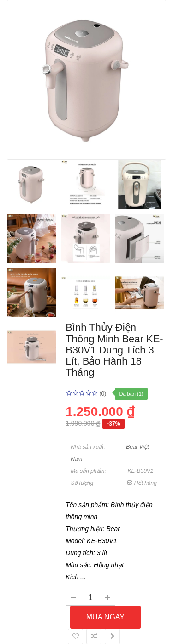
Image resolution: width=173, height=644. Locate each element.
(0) (103, 394)
